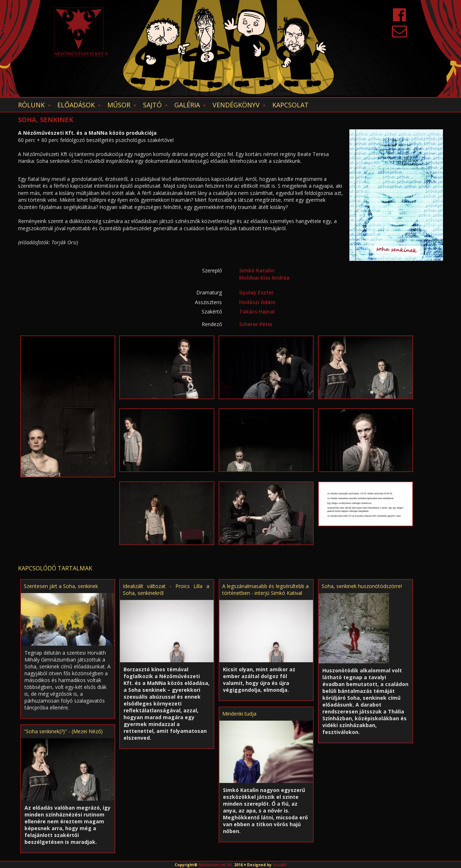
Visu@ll (279, 865)
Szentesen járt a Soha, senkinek (61, 586)
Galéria (187, 105)
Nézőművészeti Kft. (216, 865)
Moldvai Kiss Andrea (264, 278)
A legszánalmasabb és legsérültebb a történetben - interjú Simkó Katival (265, 589)
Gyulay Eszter (256, 292)
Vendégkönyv (236, 105)
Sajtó (152, 105)
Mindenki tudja (239, 714)
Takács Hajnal (257, 311)
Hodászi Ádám (257, 302)
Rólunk (31, 105)
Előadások (76, 105)
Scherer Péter (256, 324)
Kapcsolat (290, 105)
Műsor (119, 105)
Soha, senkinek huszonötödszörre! (362, 586)
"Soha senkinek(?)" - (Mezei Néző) (63, 731)
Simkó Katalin (257, 270)
